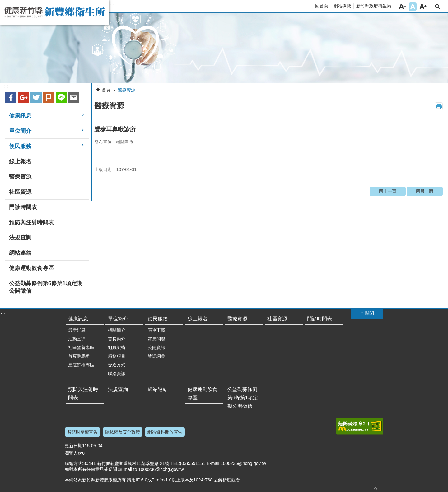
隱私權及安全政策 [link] (123, 432)
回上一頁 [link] (388, 191)
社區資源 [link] (20, 192)
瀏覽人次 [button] (73, 453)
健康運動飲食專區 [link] (31, 268)
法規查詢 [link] (20, 238)
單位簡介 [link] (20, 131)
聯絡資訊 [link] (117, 374)
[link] (224, 48)
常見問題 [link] (156, 339)
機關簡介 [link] (117, 330)
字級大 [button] (423, 7)
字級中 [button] (413, 7)
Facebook (11, 98)
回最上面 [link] (425, 191)
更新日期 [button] (73, 446)
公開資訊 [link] (156, 347)
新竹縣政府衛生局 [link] (374, 6)
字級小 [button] (402, 7)
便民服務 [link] (20, 146)
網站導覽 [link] (342, 6)
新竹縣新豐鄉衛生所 (54, 12)
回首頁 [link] (322, 6)
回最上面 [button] (376, 488)
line (61, 98)
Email (74, 98)
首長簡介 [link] (117, 339)
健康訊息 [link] (20, 116)
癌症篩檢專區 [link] (81, 365)
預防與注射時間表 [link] (31, 222)
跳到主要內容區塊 (3, 3)
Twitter (36, 98)
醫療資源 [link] (20, 177)
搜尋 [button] (438, 7)
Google (23, 98)
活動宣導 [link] (77, 339)
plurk (49, 98)
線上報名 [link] (20, 161)
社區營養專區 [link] (81, 347)
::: (112, 3)
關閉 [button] (370, 313)
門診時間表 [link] (23, 207)
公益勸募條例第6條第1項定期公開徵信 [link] (46, 287)
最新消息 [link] (77, 330)
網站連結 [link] (20, 253)
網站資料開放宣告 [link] (165, 432)
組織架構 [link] (117, 347)
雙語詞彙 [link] (156, 356)
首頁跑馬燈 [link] (79, 356)
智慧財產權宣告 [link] (82, 432)
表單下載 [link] (156, 330)
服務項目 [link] (117, 356)
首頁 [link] (106, 90)
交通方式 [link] (117, 365)
